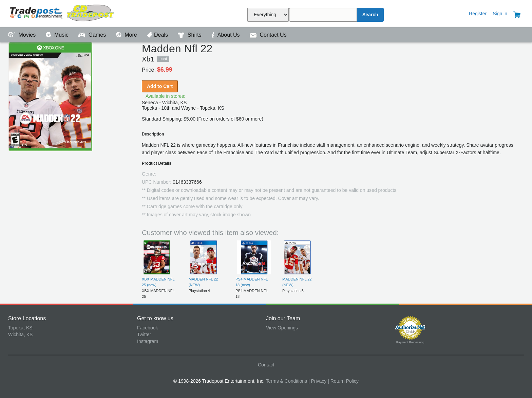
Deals (158, 35)
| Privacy (317, 381)
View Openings (282, 328)
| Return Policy (343, 381)
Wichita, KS (20, 334)
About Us (226, 35)
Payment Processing (410, 342)
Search (370, 15)
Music (58, 35)
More (127, 35)
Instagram (148, 341)
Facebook (147, 328)
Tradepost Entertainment (73, 13)
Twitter (144, 334)
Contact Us (268, 35)
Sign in (500, 14)
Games (93, 35)
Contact (266, 365)
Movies (23, 35)
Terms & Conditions (287, 381)
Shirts (190, 35)
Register (478, 14)
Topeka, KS (20, 328)
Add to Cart (160, 86)
